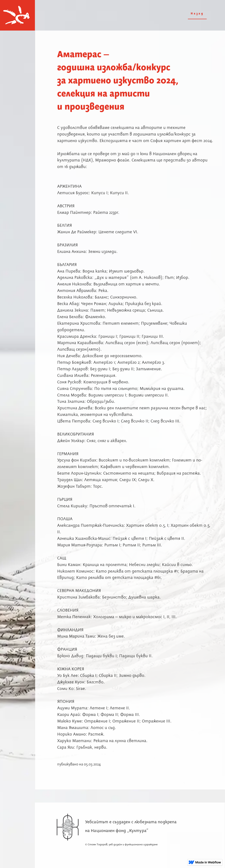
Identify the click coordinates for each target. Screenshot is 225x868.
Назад (197, 14)
